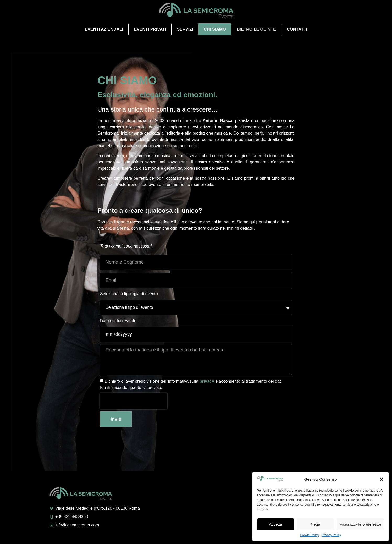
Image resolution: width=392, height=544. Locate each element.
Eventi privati (150, 29)
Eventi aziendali (104, 29)
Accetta (275, 524)
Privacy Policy (331, 535)
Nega (316, 524)
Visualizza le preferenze (360, 524)
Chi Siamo (215, 29)
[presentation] (134, 401)
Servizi (185, 29)
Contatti (297, 29)
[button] (382, 479)
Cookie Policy (309, 535)
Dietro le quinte (256, 29)
